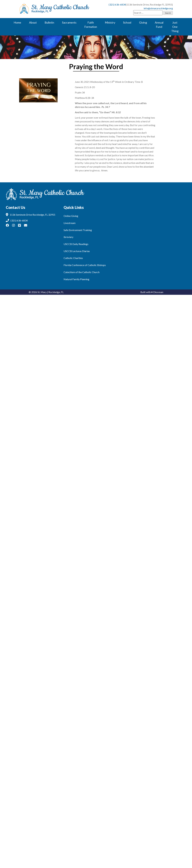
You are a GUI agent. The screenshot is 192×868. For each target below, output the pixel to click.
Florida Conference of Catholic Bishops (85, 265)
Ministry (110, 22)
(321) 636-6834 (117, 4)
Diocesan (158, 292)
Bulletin (49, 22)
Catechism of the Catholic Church (82, 272)
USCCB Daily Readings (76, 244)
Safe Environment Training (78, 230)
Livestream (70, 223)
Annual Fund (159, 25)
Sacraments (69, 22)
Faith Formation (91, 25)
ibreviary (68, 237)
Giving (143, 22)
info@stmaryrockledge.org (158, 8)
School (127, 22)
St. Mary (42, 292)
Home (17, 22)
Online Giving (71, 216)
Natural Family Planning (76, 279)
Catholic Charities (73, 258)
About (33, 22)
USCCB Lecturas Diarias (77, 251)
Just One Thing (175, 27)
